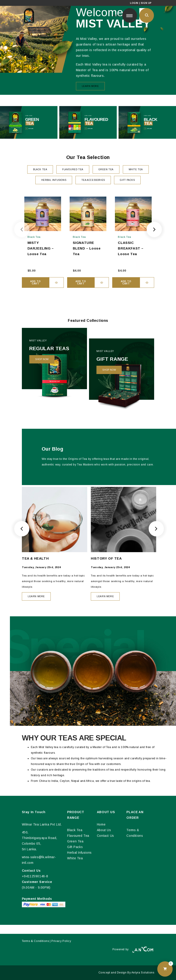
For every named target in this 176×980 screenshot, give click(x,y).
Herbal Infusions (79, 853)
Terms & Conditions (35, 941)
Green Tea (75, 841)
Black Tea (75, 830)
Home (101, 825)
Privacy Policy (61, 941)
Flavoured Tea (78, 836)
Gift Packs (75, 847)
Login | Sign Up (141, 3)
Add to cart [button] (35, 282)
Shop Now (42, 359)
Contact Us (105, 836)
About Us (104, 830)
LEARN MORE (36, 596)
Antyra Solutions (143, 973)
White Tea (75, 858)
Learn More (90, 86)
